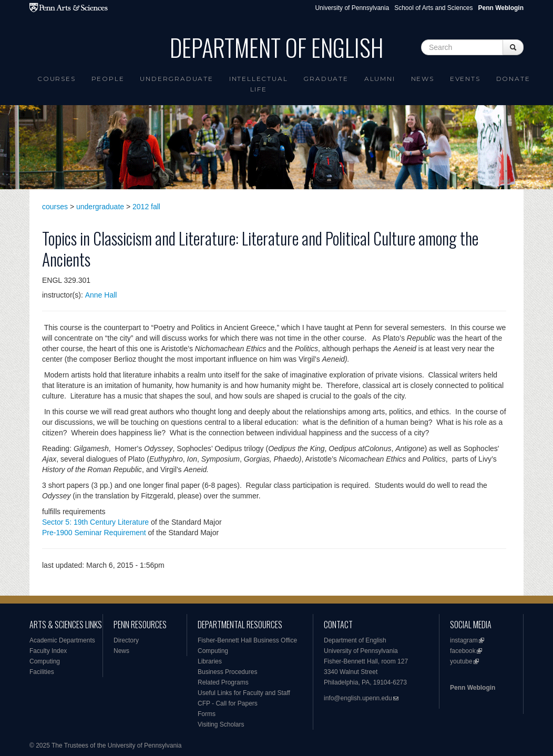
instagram (464, 640)
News (423, 79)
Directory (126, 640)
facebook (463, 651)
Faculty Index (48, 651)
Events (465, 79)
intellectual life (259, 84)
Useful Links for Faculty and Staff (244, 693)
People (108, 79)
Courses (57, 79)
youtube (461, 661)
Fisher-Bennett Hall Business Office (247, 640)
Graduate (326, 79)
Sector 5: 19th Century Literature (95, 522)
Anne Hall (101, 295)
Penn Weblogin (473, 688)
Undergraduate (176, 79)
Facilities (42, 672)
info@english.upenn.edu (358, 698)
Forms (207, 714)
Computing (45, 661)
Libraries (210, 661)
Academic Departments (62, 640)
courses (55, 207)
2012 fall (146, 207)
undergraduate (100, 207)
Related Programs (223, 682)
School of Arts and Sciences (433, 8)
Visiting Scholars (221, 724)
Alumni (380, 79)
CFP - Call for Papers (228, 703)
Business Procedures (227, 672)
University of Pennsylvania (352, 8)
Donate (513, 79)
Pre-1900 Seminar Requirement (94, 533)
